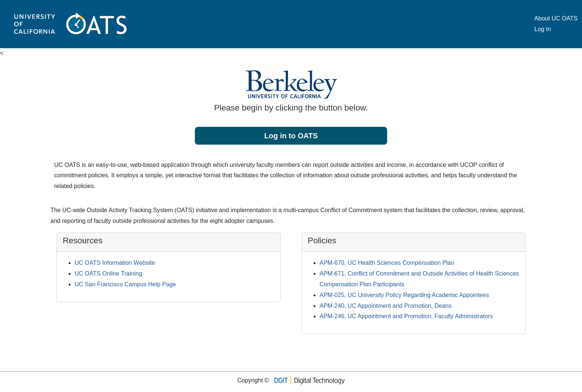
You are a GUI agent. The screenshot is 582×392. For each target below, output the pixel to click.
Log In (543, 29)
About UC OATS (556, 18)
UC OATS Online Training (108, 274)
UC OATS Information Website (115, 263)
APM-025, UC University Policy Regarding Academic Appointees (404, 295)
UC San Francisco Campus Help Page (125, 284)
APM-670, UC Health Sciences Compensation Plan (387, 263)
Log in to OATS (291, 136)
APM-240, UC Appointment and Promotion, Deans (386, 306)
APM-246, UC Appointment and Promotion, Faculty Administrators (406, 316)
